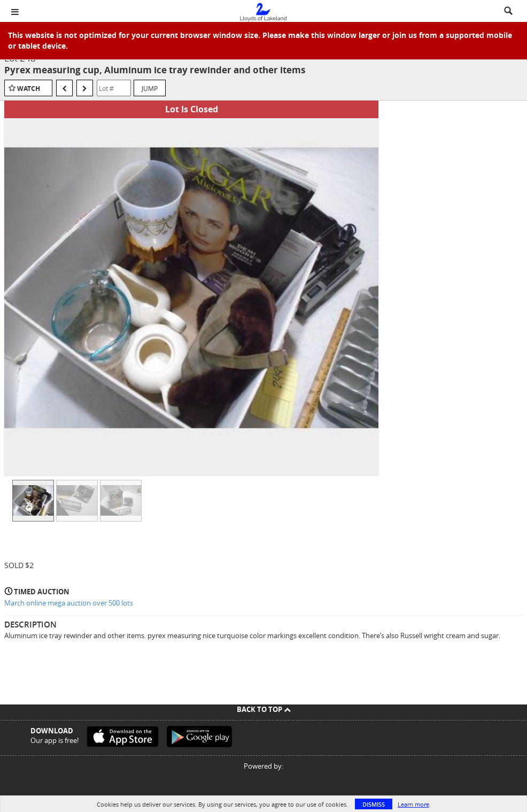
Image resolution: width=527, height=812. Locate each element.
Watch (29, 89)
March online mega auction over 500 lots (69, 603)
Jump (150, 88)
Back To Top (264, 709)
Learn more (413, 804)
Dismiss (374, 804)
